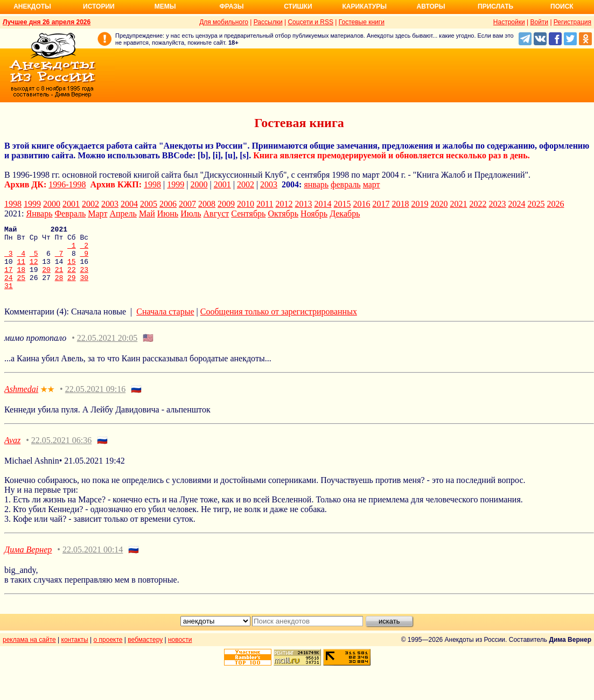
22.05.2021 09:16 (95, 402)
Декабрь (345, 213)
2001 (222, 184)
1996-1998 (67, 184)
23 (85, 279)
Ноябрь (314, 213)
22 (72, 279)
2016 (361, 204)
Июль (191, 213)
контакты (75, 653)
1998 (152, 184)
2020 (439, 204)
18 (21, 279)
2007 (187, 204)
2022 (478, 204)
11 (21, 269)
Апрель (123, 213)
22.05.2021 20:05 (107, 351)
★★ (47, 402)
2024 (516, 204)
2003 (269, 184)
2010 (246, 204)
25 (21, 289)
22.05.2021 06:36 (61, 453)
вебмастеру (145, 653)
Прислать (495, 6)
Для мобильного (224, 22)
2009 (226, 204)
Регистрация (572, 22)
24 (9, 289)
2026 (555, 204)
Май (147, 213)
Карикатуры (364, 6)
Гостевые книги (362, 22)
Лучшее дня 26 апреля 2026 (47, 22)
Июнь (168, 213)
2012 (284, 204)
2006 (168, 204)
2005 (149, 204)
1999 (176, 184)
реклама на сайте (29, 653)
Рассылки (268, 22)
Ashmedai (21, 402)
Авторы (431, 6)
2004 (129, 204)
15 (72, 269)
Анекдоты (32, 6)
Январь (39, 213)
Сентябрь (248, 213)
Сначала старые (165, 324)
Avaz (12, 453)
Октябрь (283, 213)
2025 (536, 204)
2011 (265, 204)
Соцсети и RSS (310, 22)
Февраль (70, 213)
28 (59, 289)
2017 (381, 204)
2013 (303, 204)
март (372, 184)
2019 (420, 204)
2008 (207, 204)
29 (72, 289)
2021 (458, 204)
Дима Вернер (28, 562)
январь (316, 184)
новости (180, 653)
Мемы (165, 6)
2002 (246, 184)
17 (9, 279)
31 (9, 298)
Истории (99, 6)
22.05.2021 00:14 (93, 562)
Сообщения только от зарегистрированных (279, 324)
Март (97, 213)
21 (59, 279)
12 (34, 269)
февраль (346, 184)
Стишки (298, 6)
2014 (323, 204)
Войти (539, 22)
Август (216, 213)
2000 (199, 184)
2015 (342, 204)
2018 (400, 204)
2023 (497, 204)
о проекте (108, 653)
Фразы (231, 6)
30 (84, 289)
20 (46, 279)
